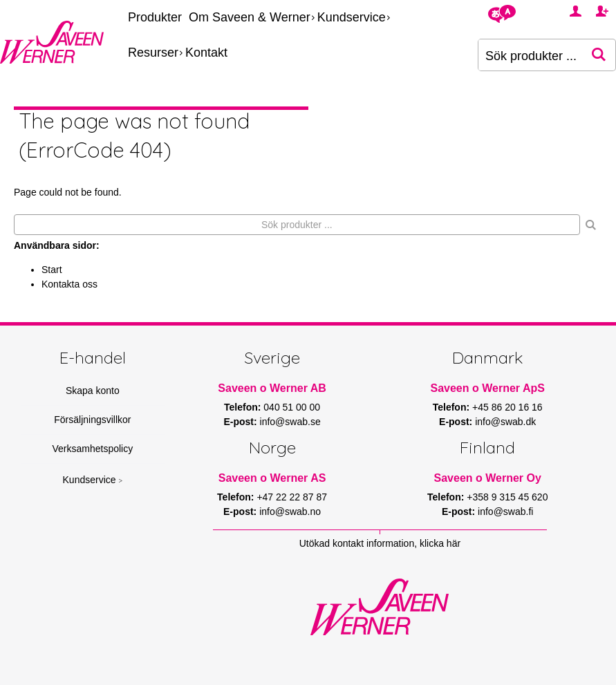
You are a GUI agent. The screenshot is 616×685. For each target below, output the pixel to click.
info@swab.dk (505, 422)
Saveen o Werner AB (272, 388)
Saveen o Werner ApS (487, 388)
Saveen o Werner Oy (488, 478)
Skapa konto (93, 391)
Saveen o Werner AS (272, 478)
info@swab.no (290, 512)
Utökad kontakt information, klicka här (380, 543)
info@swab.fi (505, 512)
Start (52, 270)
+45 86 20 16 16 (507, 407)
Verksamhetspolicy (93, 449)
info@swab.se (290, 422)
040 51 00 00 (292, 407)
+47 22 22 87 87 (292, 497)
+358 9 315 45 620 (507, 497)
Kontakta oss (69, 284)
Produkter (155, 17)
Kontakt (206, 53)
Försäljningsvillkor (92, 420)
